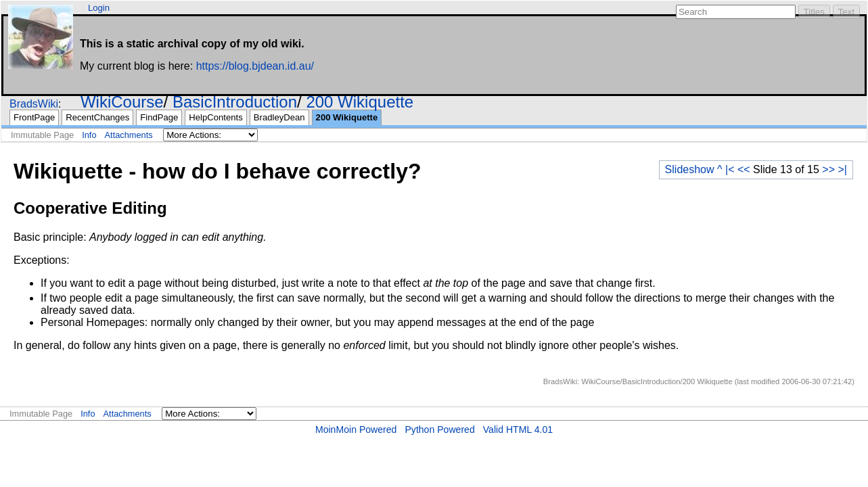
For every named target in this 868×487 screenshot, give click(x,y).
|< (730, 169)
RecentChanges (97, 117)
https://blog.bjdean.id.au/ (255, 66)
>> (828, 169)
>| (843, 169)
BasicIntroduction (235, 102)
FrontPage (34, 117)
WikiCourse (122, 102)
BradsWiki (34, 104)
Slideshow (690, 169)
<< (744, 169)
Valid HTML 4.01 (518, 430)
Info (89, 135)
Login (99, 8)
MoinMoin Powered (356, 430)
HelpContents (215, 117)
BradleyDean (279, 117)
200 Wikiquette (360, 102)
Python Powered (439, 430)
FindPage (159, 117)
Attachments (129, 135)
